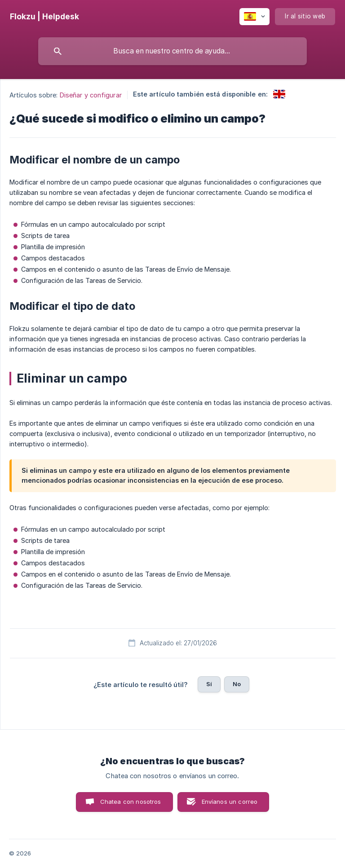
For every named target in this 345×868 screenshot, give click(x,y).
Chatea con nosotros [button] (131, 802)
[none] (44, 17)
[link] (279, 94)
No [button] (237, 684)
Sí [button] (209, 684)
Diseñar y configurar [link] (91, 95)
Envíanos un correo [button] (230, 802)
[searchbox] (172, 51)
